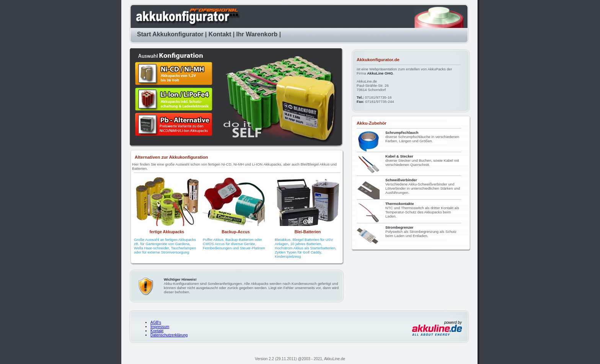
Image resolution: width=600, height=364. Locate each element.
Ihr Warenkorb (257, 34)
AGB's (156, 323)
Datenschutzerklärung (169, 335)
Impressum (160, 327)
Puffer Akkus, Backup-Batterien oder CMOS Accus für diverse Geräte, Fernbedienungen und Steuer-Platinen (234, 244)
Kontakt (220, 34)
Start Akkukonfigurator (170, 34)
